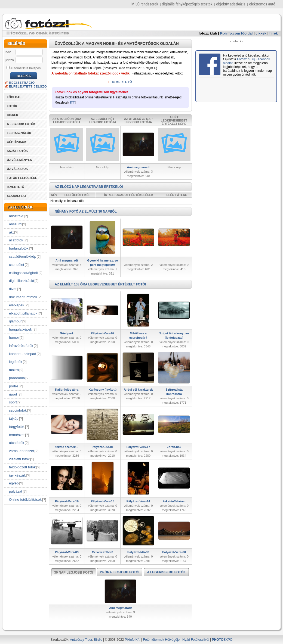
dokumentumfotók (23, 297)
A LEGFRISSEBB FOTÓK (166, 572)
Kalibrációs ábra (67, 390)
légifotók (16, 362)
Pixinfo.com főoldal (236, 33)
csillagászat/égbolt (23, 273)
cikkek (261, 33)
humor (14, 337)
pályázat (16, 491)
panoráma (17, 378)
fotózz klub (208, 33)
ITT (72, 102)
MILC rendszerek (145, 4)
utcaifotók (17, 443)
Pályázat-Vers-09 (67, 552)
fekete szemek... (67, 447)
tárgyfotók (17, 427)
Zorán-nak (174, 447)
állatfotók (16, 240)
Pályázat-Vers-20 (174, 552)
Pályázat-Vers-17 (138, 447)
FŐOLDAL (14, 97)
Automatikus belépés (24, 68)
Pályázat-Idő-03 (138, 552)
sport (13, 402)
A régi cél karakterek (138, 390)
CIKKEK (13, 115)
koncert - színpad (23, 354)
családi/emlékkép (23, 256)
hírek (274, 33)
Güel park (67, 333)
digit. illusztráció (21, 281)
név (8, 52)
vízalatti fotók (19, 459)
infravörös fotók (21, 346)
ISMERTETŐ (16, 187)
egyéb (14, 483)
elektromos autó (262, 4)
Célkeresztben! (103, 552)
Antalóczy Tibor (81, 640)
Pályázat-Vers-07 (102, 333)
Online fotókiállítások (25, 500)
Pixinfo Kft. (132, 640)
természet (17, 435)
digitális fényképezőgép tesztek (187, 4)
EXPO (222, 640)
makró (14, 370)
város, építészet (21, 451)
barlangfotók (19, 248)
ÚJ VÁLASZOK (17, 169)
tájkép (14, 419)
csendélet (17, 265)
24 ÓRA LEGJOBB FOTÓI (119, 572)
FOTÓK (12, 106)
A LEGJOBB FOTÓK (21, 124)
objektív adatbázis (231, 4)
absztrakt (16, 216)
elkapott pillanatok (23, 313)
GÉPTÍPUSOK (17, 142)
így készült (17, 475)
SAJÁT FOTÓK (17, 151)
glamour (15, 321)
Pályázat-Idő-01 (103, 447)
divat (13, 289)
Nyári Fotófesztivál (196, 640)
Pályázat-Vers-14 (138, 501)
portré (14, 386)
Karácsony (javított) (103, 390)
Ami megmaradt (138, 167)
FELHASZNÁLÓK (19, 133)
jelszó (10, 60)
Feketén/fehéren (174, 501)
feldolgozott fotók (22, 467)
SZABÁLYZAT (17, 196)
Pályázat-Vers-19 (67, 501)
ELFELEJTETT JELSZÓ (28, 86)
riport (13, 394)
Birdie (98, 640)
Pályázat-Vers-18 (102, 501)
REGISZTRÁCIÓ (22, 83)
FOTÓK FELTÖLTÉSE (22, 178)
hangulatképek (21, 329)
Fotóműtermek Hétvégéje (162, 640)
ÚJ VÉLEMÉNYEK (19, 160)
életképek (17, 305)
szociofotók (18, 410)
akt (11, 232)
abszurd (15, 224)
